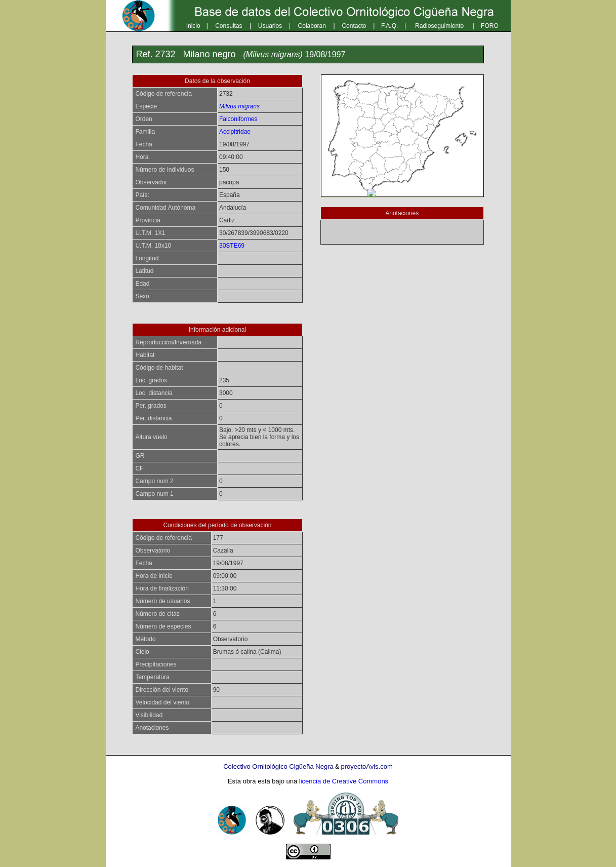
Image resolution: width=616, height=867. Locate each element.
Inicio (193, 26)
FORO (490, 26)
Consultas (229, 26)
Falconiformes (238, 119)
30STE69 (232, 246)
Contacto (354, 26)
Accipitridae (235, 132)
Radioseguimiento (439, 26)
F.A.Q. (389, 26)
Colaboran (312, 26)
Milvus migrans (239, 106)
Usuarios (270, 26)
